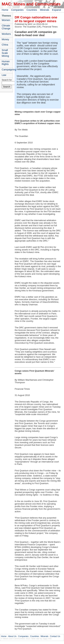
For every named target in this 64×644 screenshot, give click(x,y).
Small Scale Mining (5, 53)
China (5, 45)
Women (6, 20)
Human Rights (6, 63)
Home (5, 10)
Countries (32, 10)
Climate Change (6, 27)
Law (4, 75)
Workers (6, 34)
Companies (17, 10)
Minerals (45, 10)
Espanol (56, 10)
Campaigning (7, 70)
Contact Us (55, 636)
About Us (12, 636)
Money (5, 39)
